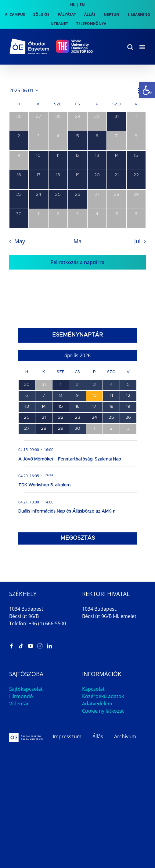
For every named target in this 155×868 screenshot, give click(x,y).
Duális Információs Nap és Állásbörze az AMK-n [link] (67, 511)
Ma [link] (77, 241)
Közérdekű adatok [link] (103, 696)
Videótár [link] (19, 704)
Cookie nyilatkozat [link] (103, 711)
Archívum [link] (125, 736)
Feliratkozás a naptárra (77, 262)
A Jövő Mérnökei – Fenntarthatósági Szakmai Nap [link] (70, 459)
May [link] (20, 241)
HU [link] (73, 5)
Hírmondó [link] (21, 696)
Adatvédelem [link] (97, 704)
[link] (147, 90)
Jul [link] (137, 241)
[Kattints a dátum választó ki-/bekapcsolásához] (25, 90)
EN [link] (82, 5)
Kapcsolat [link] (93, 689)
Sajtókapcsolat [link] (26, 689)
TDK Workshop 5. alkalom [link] (44, 485)
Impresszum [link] (67, 736)
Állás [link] (98, 736)
